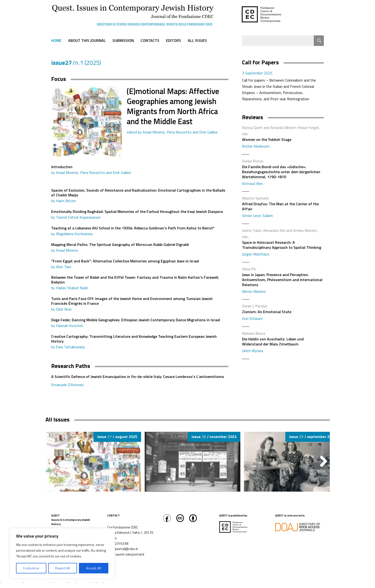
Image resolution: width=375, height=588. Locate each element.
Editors (174, 40)
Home (56, 40)
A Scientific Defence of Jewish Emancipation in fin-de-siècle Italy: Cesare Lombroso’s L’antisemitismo (140, 381)
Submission (123, 40)
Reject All (63, 568)
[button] (324, 461)
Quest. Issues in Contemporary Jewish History (31, 584)
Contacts (150, 40)
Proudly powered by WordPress (89, 584)
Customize (31, 568)
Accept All (94, 568)
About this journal (87, 40)
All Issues (197, 40)
